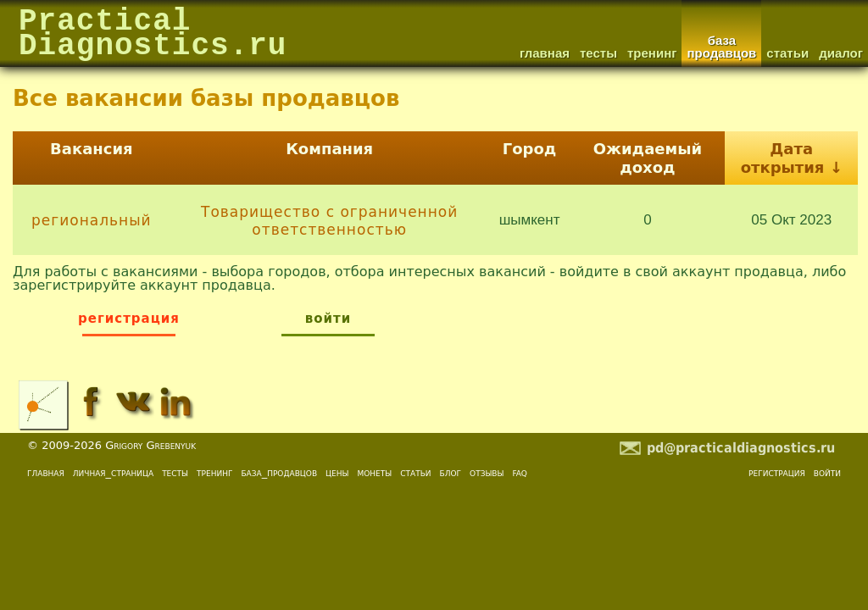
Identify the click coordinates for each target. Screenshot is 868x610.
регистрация (777, 472)
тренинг (214, 472)
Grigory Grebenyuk (150, 445)
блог (451, 472)
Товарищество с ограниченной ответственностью (329, 220)
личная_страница (113, 472)
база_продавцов (279, 472)
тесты (175, 472)
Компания (329, 149)
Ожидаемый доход (648, 158)
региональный (92, 220)
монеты (374, 472)
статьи (415, 472)
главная (46, 472)
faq (520, 472)
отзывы (487, 472)
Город (530, 149)
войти (827, 472)
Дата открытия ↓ (792, 158)
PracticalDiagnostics (153, 35)
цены (337, 472)
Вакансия (92, 149)
